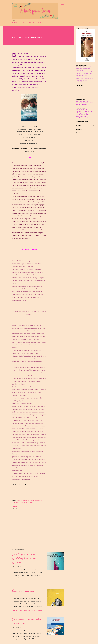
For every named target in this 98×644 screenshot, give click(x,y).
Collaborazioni (41, 22)
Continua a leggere (37, 582)
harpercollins (30, 500)
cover (24, 500)
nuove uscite (26, 502)
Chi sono (23, 22)
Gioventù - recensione (24, 591)
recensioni (32, 502)
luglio (40, 500)
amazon (20, 500)
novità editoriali (17, 502)
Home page (14, 22)
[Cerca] (63, 4)
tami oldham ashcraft (18, 504)
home (36, 500)
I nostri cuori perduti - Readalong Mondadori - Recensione (25, 558)
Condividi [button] (15, 507)
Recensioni (31, 22)
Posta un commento (24, 582)
